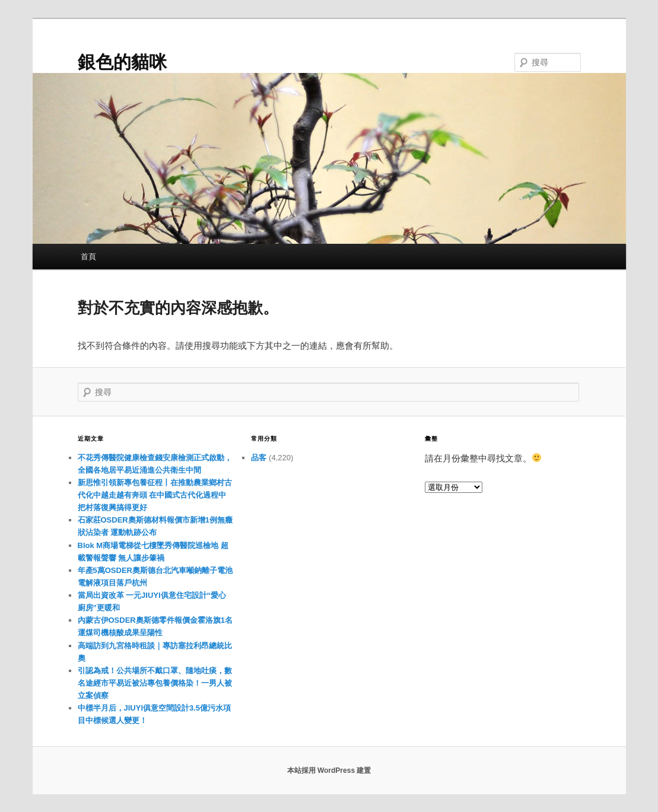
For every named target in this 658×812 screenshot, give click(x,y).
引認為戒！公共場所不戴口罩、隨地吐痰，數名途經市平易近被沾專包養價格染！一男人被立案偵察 (155, 683)
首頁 (88, 257)
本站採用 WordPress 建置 (329, 770)
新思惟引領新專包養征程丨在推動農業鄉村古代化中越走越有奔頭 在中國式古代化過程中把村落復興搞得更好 (155, 495)
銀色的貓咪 (122, 62)
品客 (259, 458)
